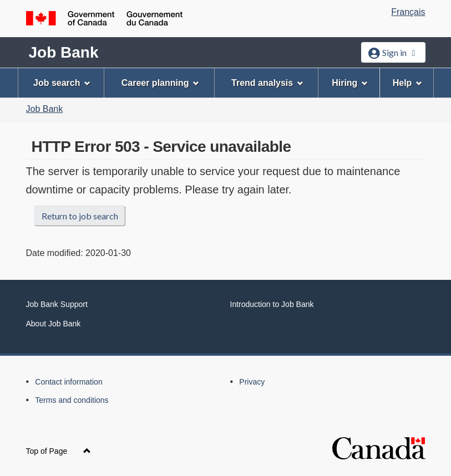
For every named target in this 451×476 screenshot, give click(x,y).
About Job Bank (54, 324)
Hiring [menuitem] (350, 83)
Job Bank (64, 52)
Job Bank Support (57, 304)
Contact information (69, 382)
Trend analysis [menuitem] (267, 83)
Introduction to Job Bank (272, 304)
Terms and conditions (72, 400)
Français (408, 12)
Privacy (252, 382)
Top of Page (59, 451)
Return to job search (80, 216)
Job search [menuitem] (62, 83)
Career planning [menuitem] (161, 83)
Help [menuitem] (408, 83)
